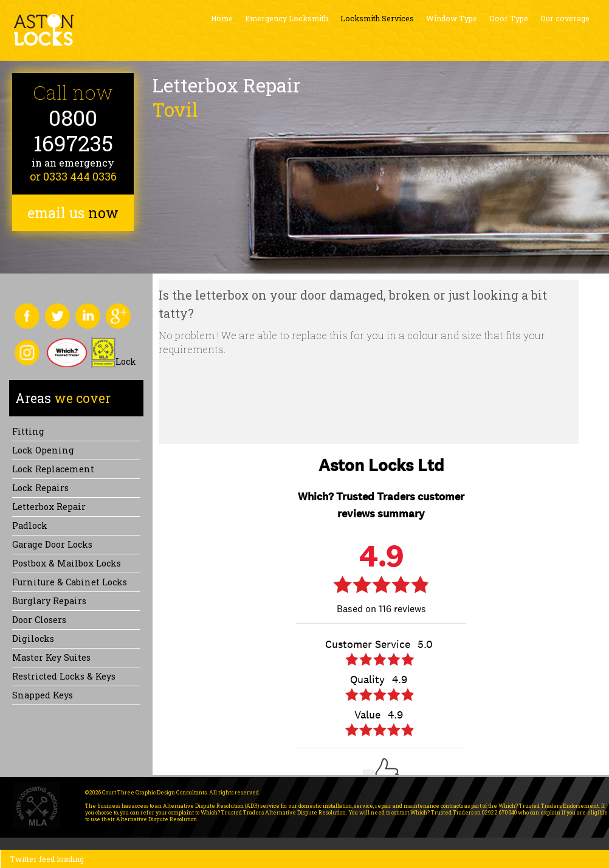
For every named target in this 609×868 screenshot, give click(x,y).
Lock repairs (40, 488)
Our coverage (565, 18)
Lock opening (43, 450)
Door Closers (39, 620)
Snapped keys (43, 695)
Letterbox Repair (49, 507)
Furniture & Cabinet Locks (70, 582)
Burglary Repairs (49, 601)
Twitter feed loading (47, 859)
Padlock (30, 525)
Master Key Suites (51, 657)
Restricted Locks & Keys (64, 676)
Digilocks (33, 639)
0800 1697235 (73, 130)
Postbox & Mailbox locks (67, 563)
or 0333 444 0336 (73, 176)
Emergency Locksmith (287, 18)
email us (73, 213)
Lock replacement (53, 469)
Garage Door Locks (52, 544)
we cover (63, 398)
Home (222, 18)
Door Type (509, 18)
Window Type (452, 18)
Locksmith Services (377, 18)
